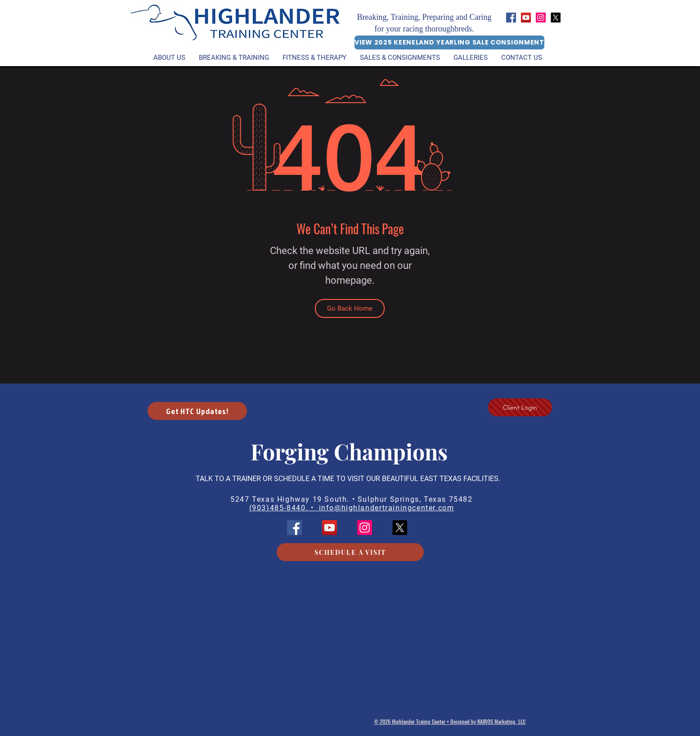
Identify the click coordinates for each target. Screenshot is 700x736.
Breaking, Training (388, 17)
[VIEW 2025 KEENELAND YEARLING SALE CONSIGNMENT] (449, 42)
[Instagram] (541, 18)
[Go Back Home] (350, 308)
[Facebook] (511, 18)
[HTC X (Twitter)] (556, 18)
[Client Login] (520, 407)
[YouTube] (526, 18)
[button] (314, 58)
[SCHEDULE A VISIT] (350, 552)
